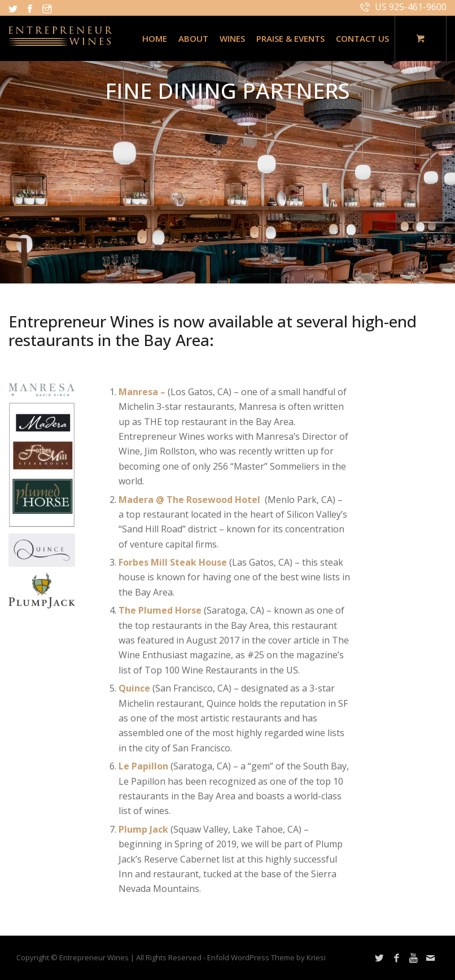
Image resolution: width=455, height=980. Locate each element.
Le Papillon (145, 766)
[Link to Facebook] (396, 958)
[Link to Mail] (430, 958)
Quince (135, 688)
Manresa (138, 392)
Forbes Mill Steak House (173, 562)
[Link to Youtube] (413, 958)
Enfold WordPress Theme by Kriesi (266, 957)
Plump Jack (145, 829)
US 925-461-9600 (411, 7)
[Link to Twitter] (379, 958)
